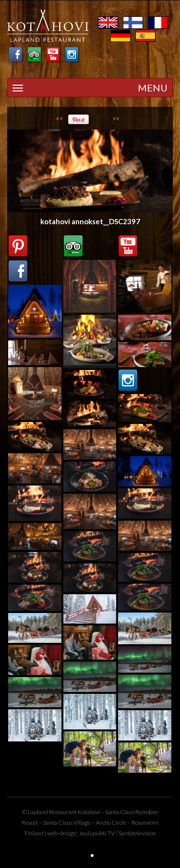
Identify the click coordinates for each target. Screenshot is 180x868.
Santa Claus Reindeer (132, 812)
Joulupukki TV (97, 833)
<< (60, 118)
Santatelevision (137, 833)
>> (116, 118)
